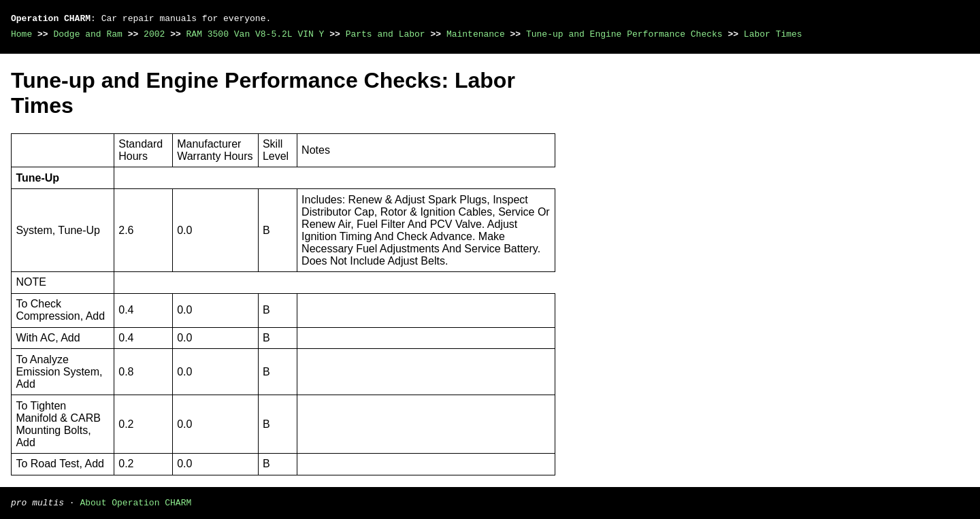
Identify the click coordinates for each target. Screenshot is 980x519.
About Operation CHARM (135, 502)
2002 (154, 34)
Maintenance (476, 34)
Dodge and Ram (87, 34)
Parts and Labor (386, 34)
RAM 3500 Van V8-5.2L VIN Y (256, 34)
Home (21, 34)
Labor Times (773, 34)
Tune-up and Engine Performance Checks (624, 34)
